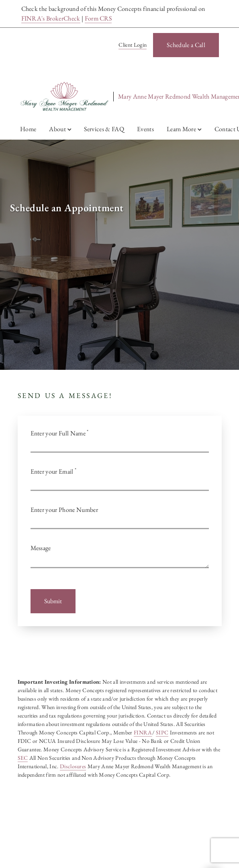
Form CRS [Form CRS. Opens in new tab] (98, 18)
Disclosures (73, 766)
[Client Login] (131, 45)
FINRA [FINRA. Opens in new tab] (143, 732)
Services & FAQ (104, 129)
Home (28, 129)
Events (145, 129)
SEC (23, 758)
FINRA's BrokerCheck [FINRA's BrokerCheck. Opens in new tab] (51, 18)
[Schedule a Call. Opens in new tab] (186, 45)
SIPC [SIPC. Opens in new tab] (162, 732)
